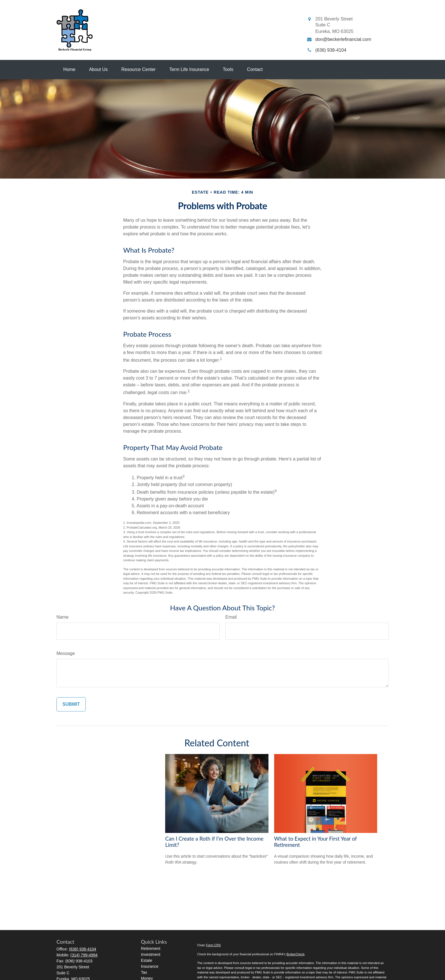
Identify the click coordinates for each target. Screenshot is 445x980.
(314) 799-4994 (84, 955)
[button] (69, 70)
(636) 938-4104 (83, 949)
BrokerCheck (295, 954)
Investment (151, 954)
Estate (147, 960)
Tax (144, 972)
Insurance (150, 966)
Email (231, 617)
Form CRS (213, 945)
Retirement (151, 948)
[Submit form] (71, 704)
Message (66, 653)
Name (63, 617)
